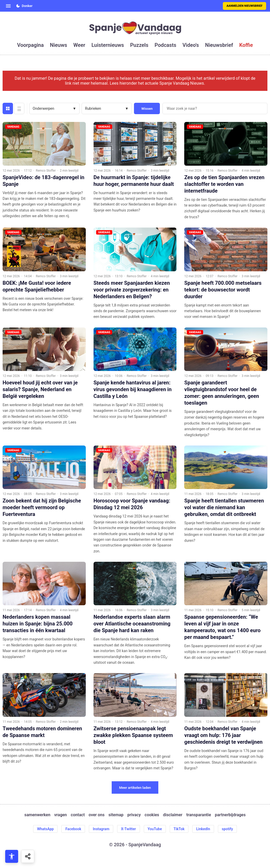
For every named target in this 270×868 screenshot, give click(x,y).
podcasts (166, 45)
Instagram (101, 829)
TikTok (179, 829)
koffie (246, 45)
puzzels (139, 45)
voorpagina (30, 45)
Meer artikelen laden (135, 788)
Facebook (73, 829)
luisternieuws (108, 45)
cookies (152, 815)
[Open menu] (8, 6)
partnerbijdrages (230, 815)
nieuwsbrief (219, 45)
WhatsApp (45, 829)
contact (78, 815)
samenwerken (37, 815)
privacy (134, 815)
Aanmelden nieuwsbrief (244, 6)
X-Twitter (129, 829)
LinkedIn (203, 829)
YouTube (155, 829)
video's (191, 45)
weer (79, 45)
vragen (61, 815)
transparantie (199, 815)
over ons (97, 815)
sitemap (116, 815)
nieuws (59, 45)
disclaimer (173, 815)
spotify (227, 829)
